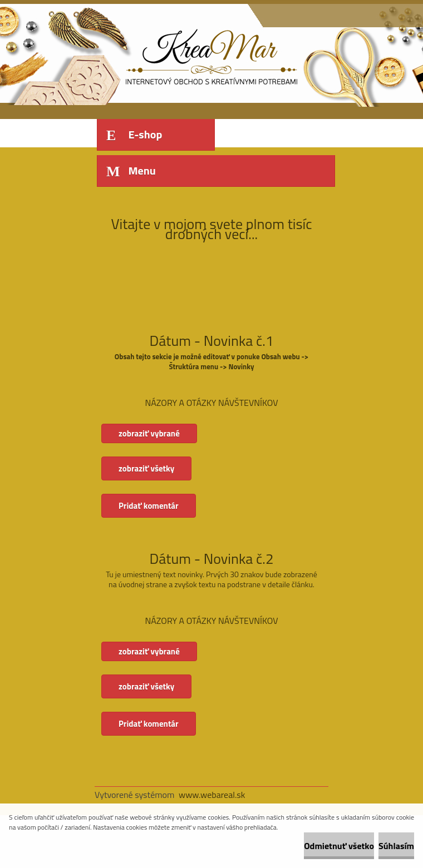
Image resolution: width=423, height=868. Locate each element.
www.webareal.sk (212, 795)
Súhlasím (396, 846)
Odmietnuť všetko (339, 846)
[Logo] (171, 54)
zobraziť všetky (146, 468)
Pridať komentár (149, 506)
